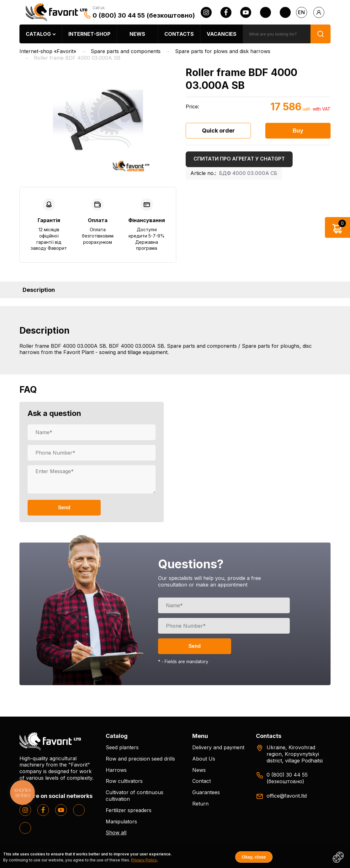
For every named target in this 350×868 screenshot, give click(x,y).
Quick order (218, 131)
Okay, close (254, 857)
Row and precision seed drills (140, 759)
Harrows (116, 770)
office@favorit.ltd (287, 796)
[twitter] (265, 12)
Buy (298, 131)
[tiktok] (285, 12)
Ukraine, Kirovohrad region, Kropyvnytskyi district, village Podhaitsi (295, 754)
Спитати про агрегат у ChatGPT (239, 159)
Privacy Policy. (144, 860)
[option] (98, 120)
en (301, 12)
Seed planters (122, 747)
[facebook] (226, 12)
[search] (277, 34)
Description (39, 290)
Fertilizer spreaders (129, 810)
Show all (116, 833)
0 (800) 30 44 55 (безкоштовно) (144, 15)
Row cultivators (124, 781)
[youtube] (246, 12)
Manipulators (121, 822)
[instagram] (206, 12)
